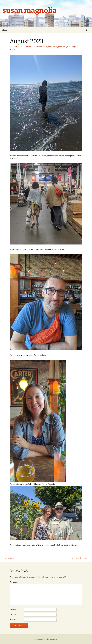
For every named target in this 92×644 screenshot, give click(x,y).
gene (60, 47)
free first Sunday (81, 558)
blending (8, 558)
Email (13, 615)
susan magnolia (73, 47)
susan (14, 49)
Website (13, 620)
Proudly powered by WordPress (46, 639)
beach (45, 47)
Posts (29, 47)
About (5, 30)
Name (13, 610)
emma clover (53, 47)
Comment (15, 582)
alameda (39, 47)
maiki (65, 47)
